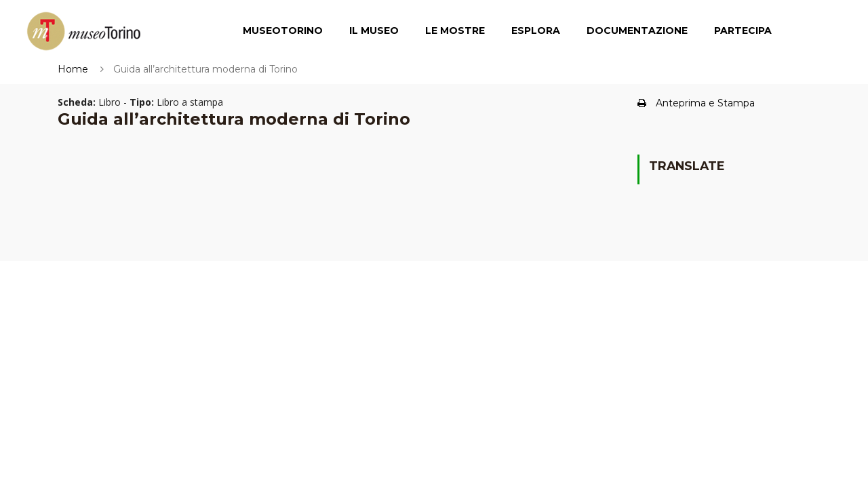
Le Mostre (455, 30)
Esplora (536, 30)
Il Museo (374, 30)
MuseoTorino (283, 30)
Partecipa (743, 30)
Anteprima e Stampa (696, 103)
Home (73, 69)
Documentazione (637, 30)
